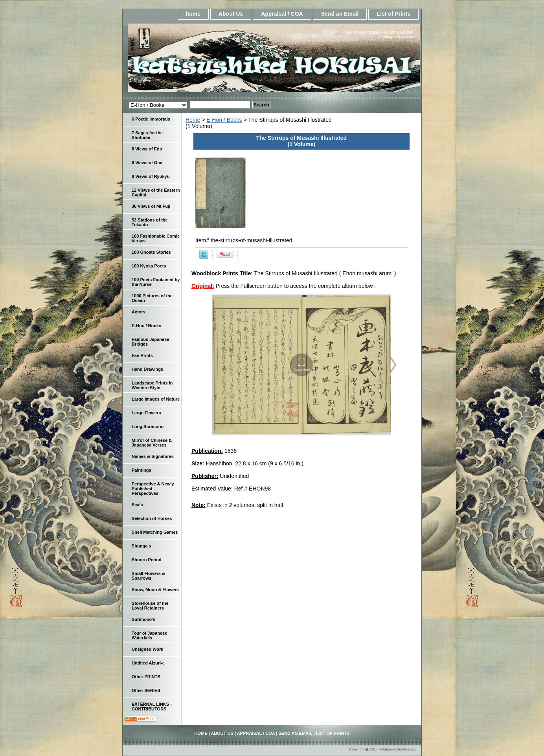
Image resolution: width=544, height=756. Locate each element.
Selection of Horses (152, 518)
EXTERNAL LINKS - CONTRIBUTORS (152, 707)
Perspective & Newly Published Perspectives (153, 489)
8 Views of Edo (147, 149)
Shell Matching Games (155, 532)
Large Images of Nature (156, 399)
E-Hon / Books (224, 120)
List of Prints (393, 14)
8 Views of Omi (147, 163)
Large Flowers (146, 413)
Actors (139, 312)
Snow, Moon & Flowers (155, 589)
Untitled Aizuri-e (148, 663)
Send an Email (340, 14)
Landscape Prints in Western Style (152, 385)
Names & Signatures (153, 456)
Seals (137, 505)
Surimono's (143, 619)
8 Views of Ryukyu (151, 176)
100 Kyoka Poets (149, 266)
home (193, 14)
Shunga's (141, 546)
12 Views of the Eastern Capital (156, 192)
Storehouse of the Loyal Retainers (150, 606)
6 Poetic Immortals (151, 119)
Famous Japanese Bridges (150, 342)
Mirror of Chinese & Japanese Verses (152, 443)
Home (193, 120)
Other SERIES (146, 690)
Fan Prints (142, 355)
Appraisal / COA (282, 14)
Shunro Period (147, 560)
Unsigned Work (147, 649)
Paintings (142, 470)
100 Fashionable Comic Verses (156, 238)
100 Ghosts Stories (151, 252)
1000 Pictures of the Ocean (152, 298)
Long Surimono (148, 427)
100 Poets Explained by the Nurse (156, 282)
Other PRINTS (146, 677)
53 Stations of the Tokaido (150, 222)
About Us (231, 14)
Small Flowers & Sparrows (148, 576)
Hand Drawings (147, 369)
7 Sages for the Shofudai (147, 135)
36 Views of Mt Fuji (151, 206)
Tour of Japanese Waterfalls (149, 635)
